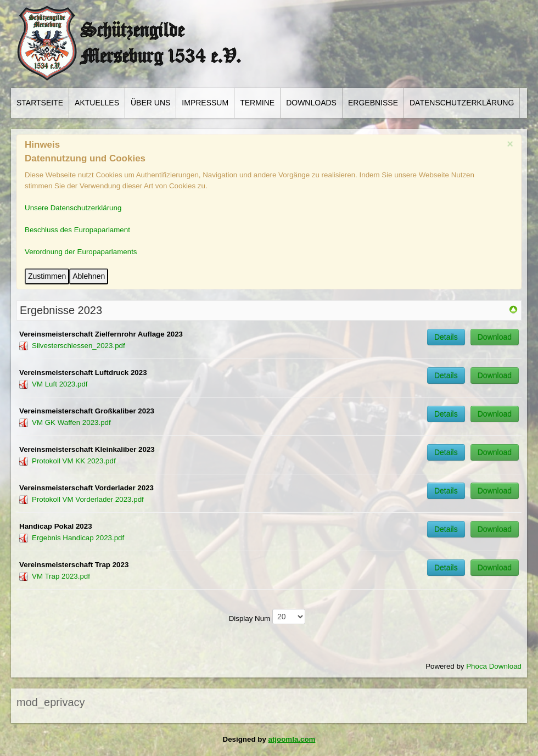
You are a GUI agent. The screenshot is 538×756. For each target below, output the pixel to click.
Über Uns (150, 103)
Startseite (40, 103)
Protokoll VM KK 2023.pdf (74, 461)
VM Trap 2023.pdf (61, 576)
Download (495, 337)
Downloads (311, 103)
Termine (257, 103)
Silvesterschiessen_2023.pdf (79, 346)
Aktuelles (97, 103)
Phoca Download (494, 666)
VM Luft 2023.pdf (60, 384)
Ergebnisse (373, 103)
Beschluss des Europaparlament (77, 230)
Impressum (205, 103)
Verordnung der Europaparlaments (81, 252)
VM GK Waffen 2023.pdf (71, 422)
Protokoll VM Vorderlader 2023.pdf (88, 499)
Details (446, 337)
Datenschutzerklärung (462, 103)
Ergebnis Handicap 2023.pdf (78, 538)
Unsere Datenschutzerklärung (73, 208)
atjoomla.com (292, 739)
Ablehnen (89, 276)
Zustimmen (47, 276)
